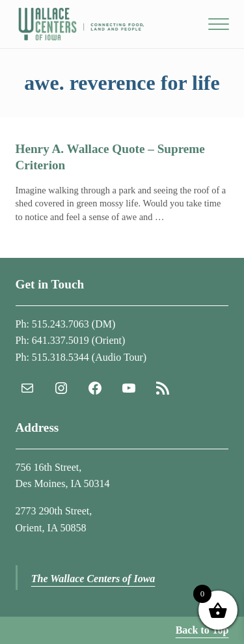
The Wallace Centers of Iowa (93, 579)
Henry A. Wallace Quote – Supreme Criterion (110, 157)
